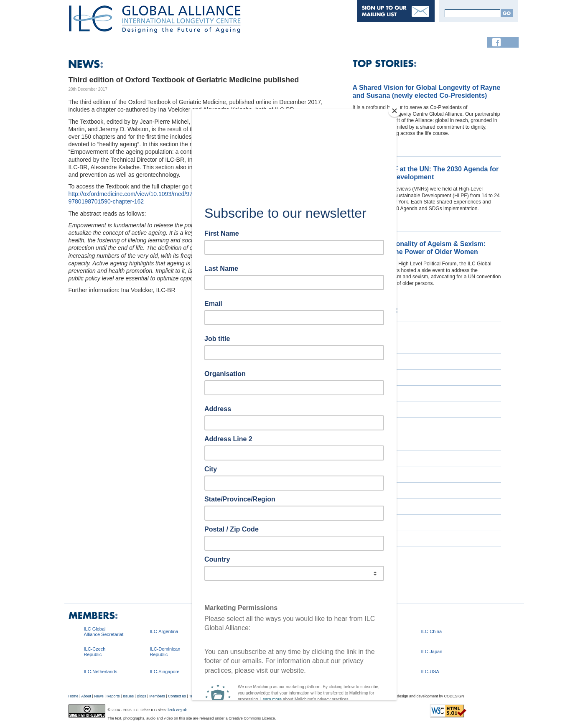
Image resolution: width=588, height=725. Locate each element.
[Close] (395, 111)
